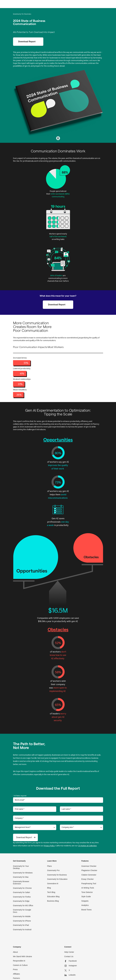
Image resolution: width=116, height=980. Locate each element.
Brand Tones (87, 910)
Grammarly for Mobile (22, 916)
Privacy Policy (49, 846)
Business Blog (53, 901)
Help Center (69, 952)
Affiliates (17, 974)
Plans (50, 866)
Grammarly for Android (22, 930)
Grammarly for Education (57, 879)
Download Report (27, 42)
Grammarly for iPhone (22, 921)
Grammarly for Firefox (22, 897)
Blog (49, 888)
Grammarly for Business (57, 875)
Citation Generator (89, 875)
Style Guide (86, 897)
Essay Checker (88, 879)
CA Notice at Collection (87, 846)
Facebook (71, 961)
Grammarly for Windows (23, 873)
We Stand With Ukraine (23, 956)
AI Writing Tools (88, 888)
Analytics (85, 905)
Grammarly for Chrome (22, 888)
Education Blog (53, 897)
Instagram (71, 966)
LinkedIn (70, 975)
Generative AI (53, 884)
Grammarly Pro (53, 870)
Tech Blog (51, 892)
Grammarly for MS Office (23, 905)
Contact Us (69, 956)
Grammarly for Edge (21, 901)
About (15, 952)
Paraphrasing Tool (89, 884)
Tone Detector (87, 892)
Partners (17, 978)
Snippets (85, 901)
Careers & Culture (20, 965)
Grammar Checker (89, 866)
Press (15, 969)
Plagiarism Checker (89, 870)
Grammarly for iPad (21, 925)
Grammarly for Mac (21, 877)
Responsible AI (19, 961)
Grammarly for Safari (22, 892)
